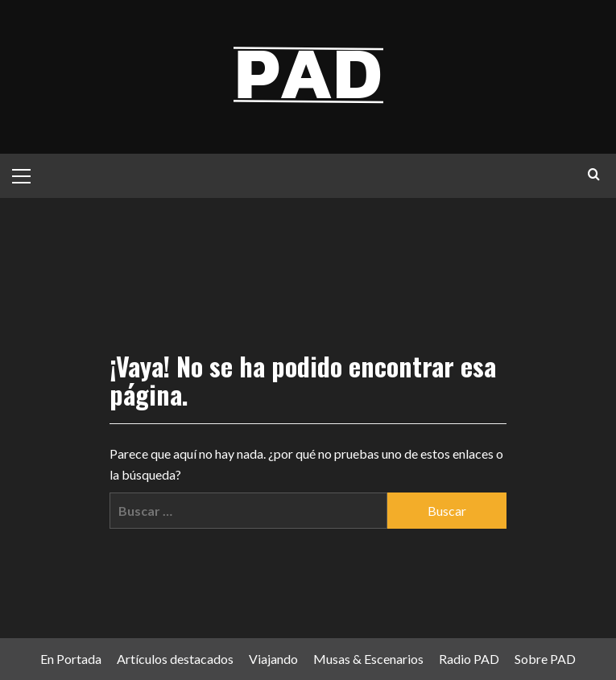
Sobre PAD (545, 659)
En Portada (71, 659)
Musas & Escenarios (368, 659)
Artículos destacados (175, 659)
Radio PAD (469, 659)
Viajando (273, 659)
